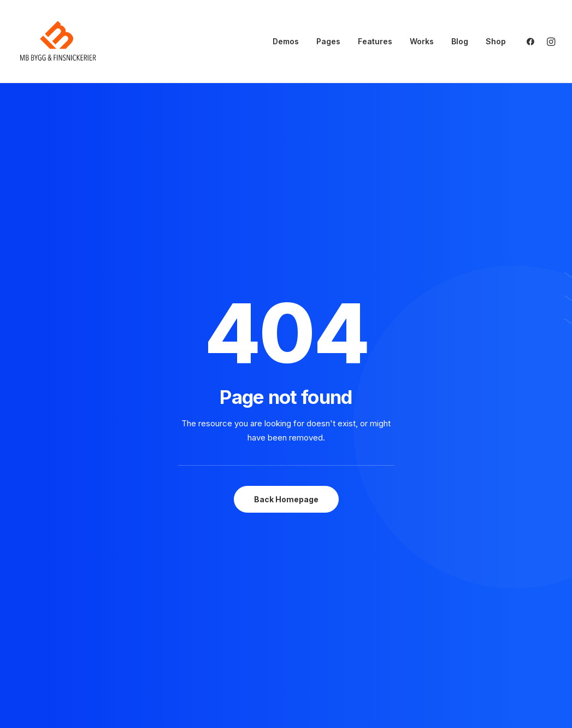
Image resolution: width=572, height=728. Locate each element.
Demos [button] (286, 41)
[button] (533, 42)
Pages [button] (328, 41)
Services (335, 628)
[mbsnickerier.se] (58, 42)
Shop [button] (496, 41)
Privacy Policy (490, 613)
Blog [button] (460, 41)
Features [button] (375, 41)
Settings (479, 642)
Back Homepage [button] (286, 332)
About (329, 613)
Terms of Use (488, 628)
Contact (334, 642)
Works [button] (422, 41)
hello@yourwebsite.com (64, 613)
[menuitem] (286, 42)
